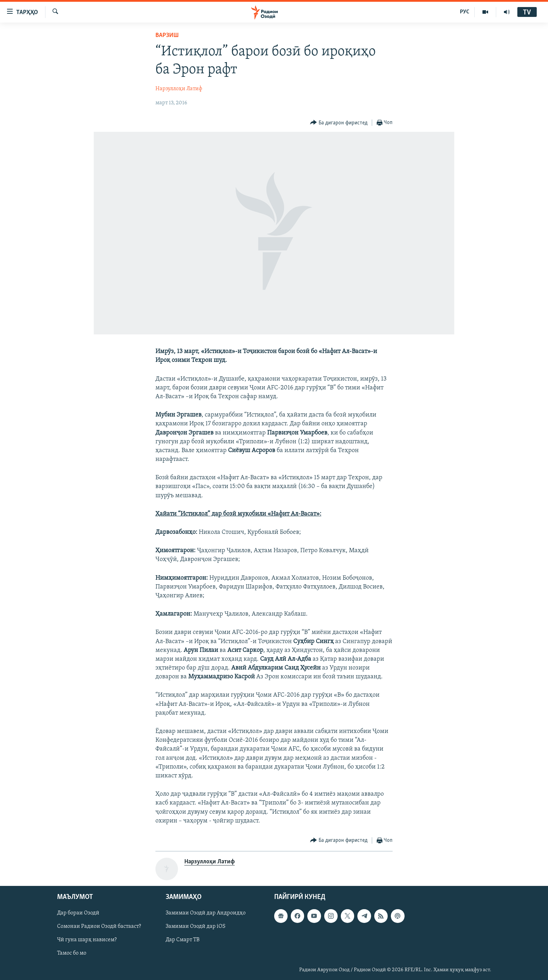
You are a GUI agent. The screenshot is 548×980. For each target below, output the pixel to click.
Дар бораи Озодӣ (78, 913)
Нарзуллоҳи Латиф (179, 89)
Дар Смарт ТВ (183, 940)
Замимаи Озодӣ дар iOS (196, 926)
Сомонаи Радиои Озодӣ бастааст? (99, 926)
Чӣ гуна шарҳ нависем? (87, 940)
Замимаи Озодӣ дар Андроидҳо (206, 913)
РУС (465, 12)
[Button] (339, 123)
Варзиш (167, 35)
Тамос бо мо (72, 954)
